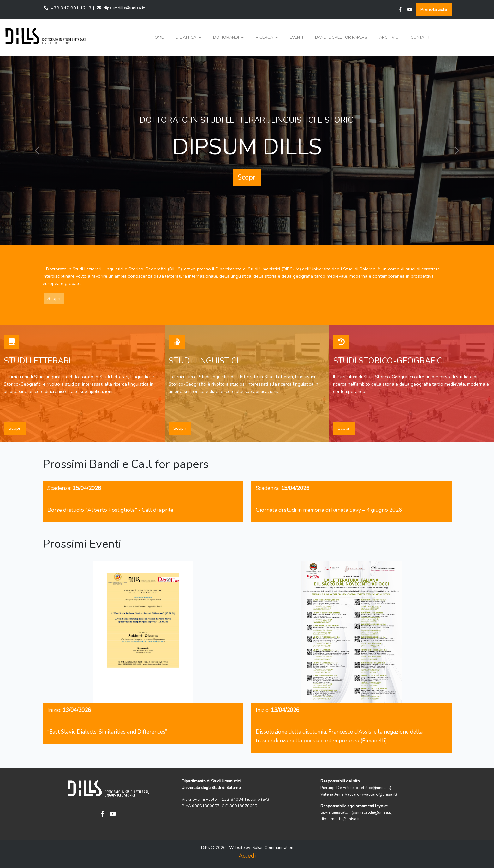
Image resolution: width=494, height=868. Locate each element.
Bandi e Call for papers (341, 38)
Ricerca (267, 38)
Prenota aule (434, 9)
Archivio (389, 38)
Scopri (247, 177)
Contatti (420, 38)
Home (158, 38)
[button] (188, 38)
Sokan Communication (273, 848)
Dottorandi (228, 38)
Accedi (247, 856)
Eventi (296, 38)
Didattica (188, 38)
